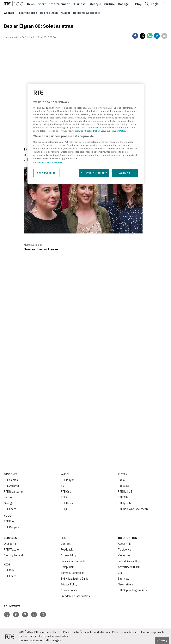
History (8, 497)
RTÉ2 (64, 497)
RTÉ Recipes (11, 527)
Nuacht (65, 13)
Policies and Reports (73, 561)
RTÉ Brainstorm (13, 492)
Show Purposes (46, 173)
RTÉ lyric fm (125, 503)
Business (79, 4)
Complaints (68, 567)
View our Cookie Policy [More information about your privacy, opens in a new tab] (87, 131)
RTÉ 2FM (123, 497)
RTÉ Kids (9, 570)
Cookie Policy (69, 590)
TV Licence (125, 550)
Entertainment (59, 4)
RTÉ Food (10, 521)
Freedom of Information (75, 596)
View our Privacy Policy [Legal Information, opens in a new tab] (113, 131)
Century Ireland (13, 555)
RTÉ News (67, 503)
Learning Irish (28, 13)
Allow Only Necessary (94, 173)
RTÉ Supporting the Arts (133, 590)
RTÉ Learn (10, 509)
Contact (66, 544)
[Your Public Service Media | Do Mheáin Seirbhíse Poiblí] (10, 636)
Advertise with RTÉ (129, 567)
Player (140, 4)
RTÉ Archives (12, 486)
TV (63, 486)
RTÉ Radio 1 (125, 492)
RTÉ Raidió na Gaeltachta (133, 509)
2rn (120, 573)
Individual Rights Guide (75, 579)
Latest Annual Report (131, 561)
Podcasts (124, 486)
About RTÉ (124, 544)
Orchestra (10, 544)
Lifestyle (95, 4)
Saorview (124, 579)
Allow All (125, 173)
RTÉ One (66, 492)
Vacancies (124, 555)
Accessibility (68, 555)
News (31, 4)
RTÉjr (64, 509)
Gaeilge (123, 4)
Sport (42, 4)
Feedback (67, 550)
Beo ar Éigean (49, 13)
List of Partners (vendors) (48, 162)
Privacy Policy (69, 584)
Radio (121, 480)
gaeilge (9, 13)
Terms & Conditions (73, 573)
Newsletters (126, 584)
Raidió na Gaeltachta (87, 13)
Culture (110, 4)
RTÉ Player (67, 480)
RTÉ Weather (12, 550)
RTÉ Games (11, 480)
